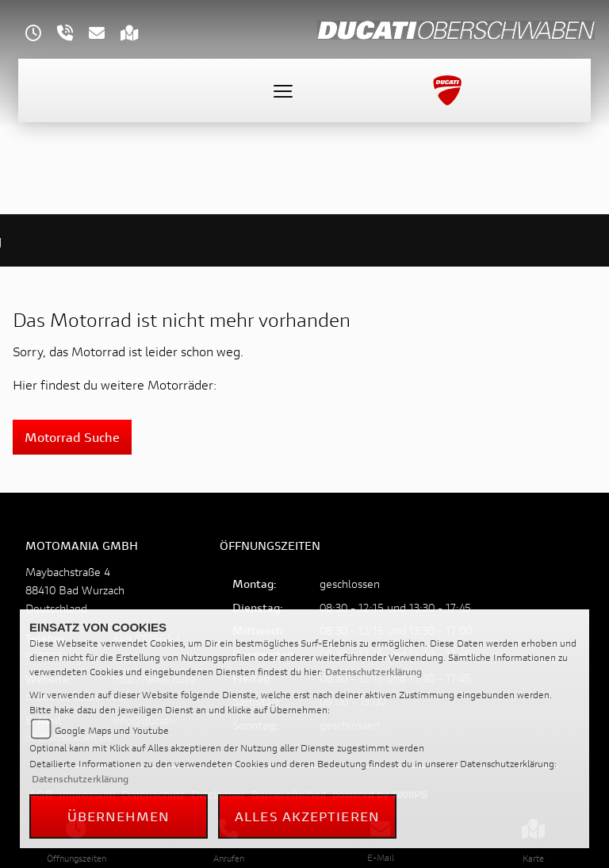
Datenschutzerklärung (373, 672)
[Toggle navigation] (283, 90)
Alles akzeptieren (307, 816)
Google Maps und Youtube (112, 730)
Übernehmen (119, 816)
